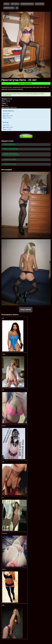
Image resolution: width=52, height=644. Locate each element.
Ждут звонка (15, 4)
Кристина (4, 569)
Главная (6, 4)
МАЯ (3, 498)
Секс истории (40, 4)
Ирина (3, 605)
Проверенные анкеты (27, 4)
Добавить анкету (9, 8)
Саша (3, 462)
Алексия (4, 354)
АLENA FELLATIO (5, 533)
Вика (3, 390)
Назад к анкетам (26, 309)
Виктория (4, 426)
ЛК (17, 8)
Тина (3, 318)
